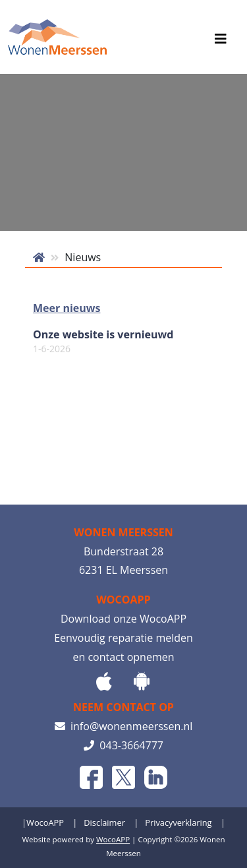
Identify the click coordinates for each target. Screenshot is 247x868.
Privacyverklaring (178, 822)
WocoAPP (45, 822)
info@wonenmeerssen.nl (124, 726)
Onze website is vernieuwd (103, 342)
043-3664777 (123, 745)
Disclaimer (104, 822)
